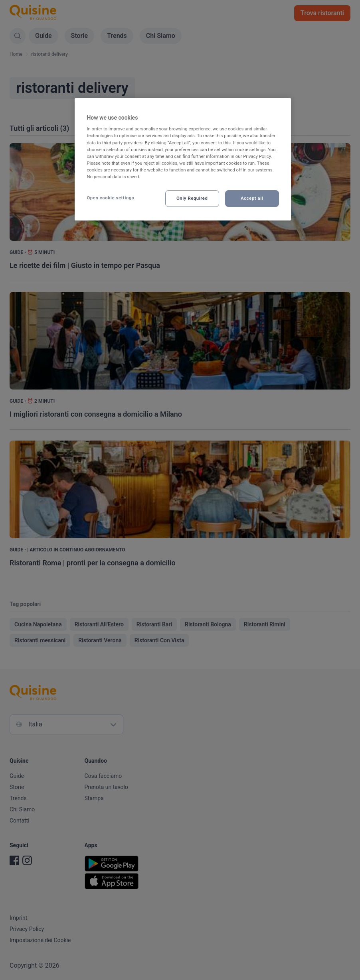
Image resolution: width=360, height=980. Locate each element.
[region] (183, 159)
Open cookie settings (110, 198)
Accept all (252, 198)
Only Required (192, 198)
